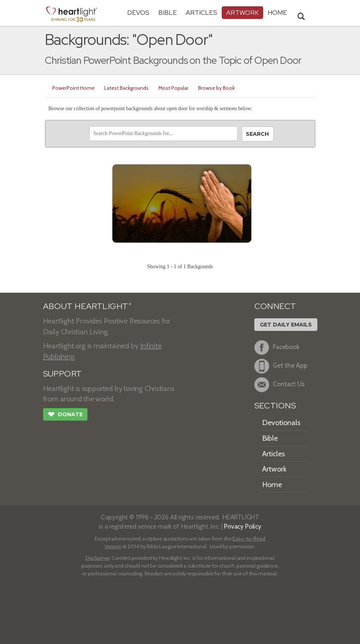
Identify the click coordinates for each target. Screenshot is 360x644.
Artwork (242, 12)
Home (272, 484)
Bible (168, 12)
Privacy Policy (243, 526)
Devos (138, 12)
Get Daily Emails (286, 325)
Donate (65, 415)
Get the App (281, 366)
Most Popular (173, 88)
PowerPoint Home (73, 88)
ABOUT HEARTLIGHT (87, 306)
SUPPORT (62, 374)
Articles (202, 12)
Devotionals (281, 423)
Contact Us (280, 385)
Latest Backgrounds (126, 88)
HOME (277, 12)
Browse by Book (216, 88)
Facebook (277, 348)
